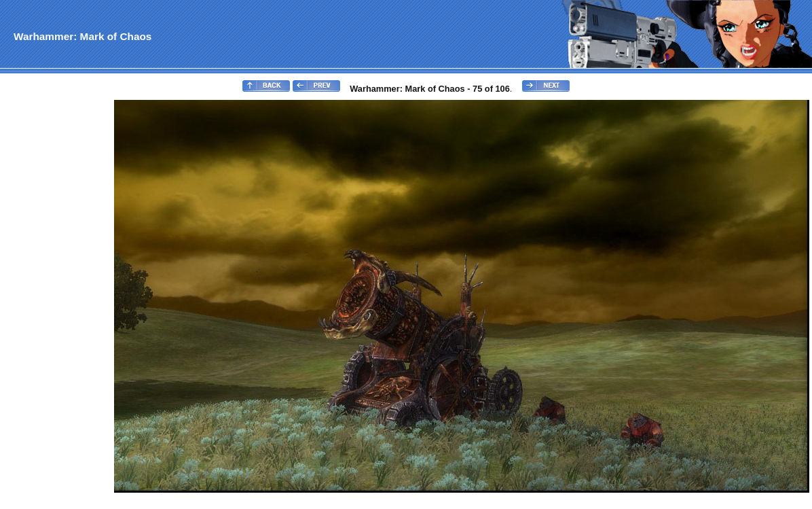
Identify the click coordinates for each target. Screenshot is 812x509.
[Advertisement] (56, 303)
